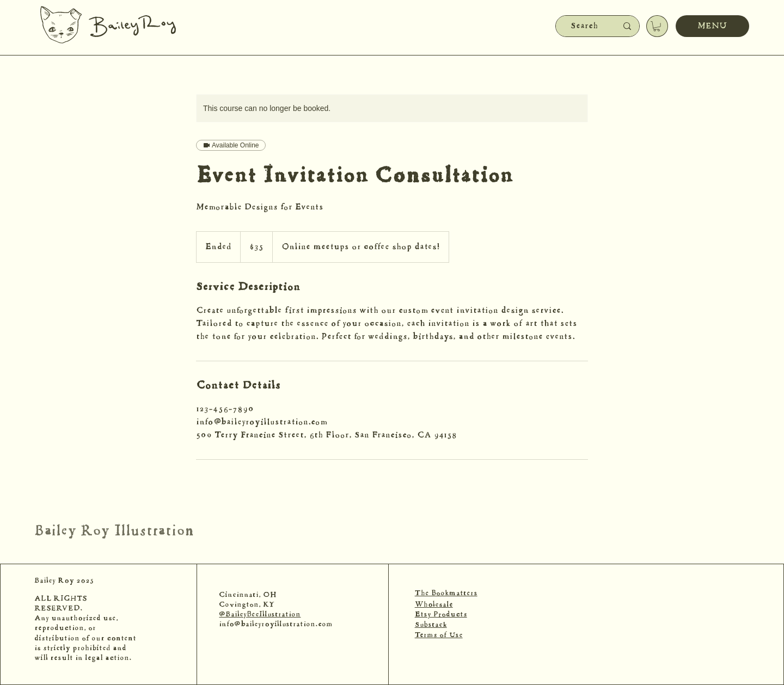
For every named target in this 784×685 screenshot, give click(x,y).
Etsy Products (441, 615)
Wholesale (434, 605)
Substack (431, 625)
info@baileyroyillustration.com (276, 625)
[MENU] (712, 26)
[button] (657, 26)
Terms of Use (439, 635)
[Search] (584, 26)
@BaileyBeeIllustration (260, 615)
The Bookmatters (446, 594)
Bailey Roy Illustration (114, 532)
